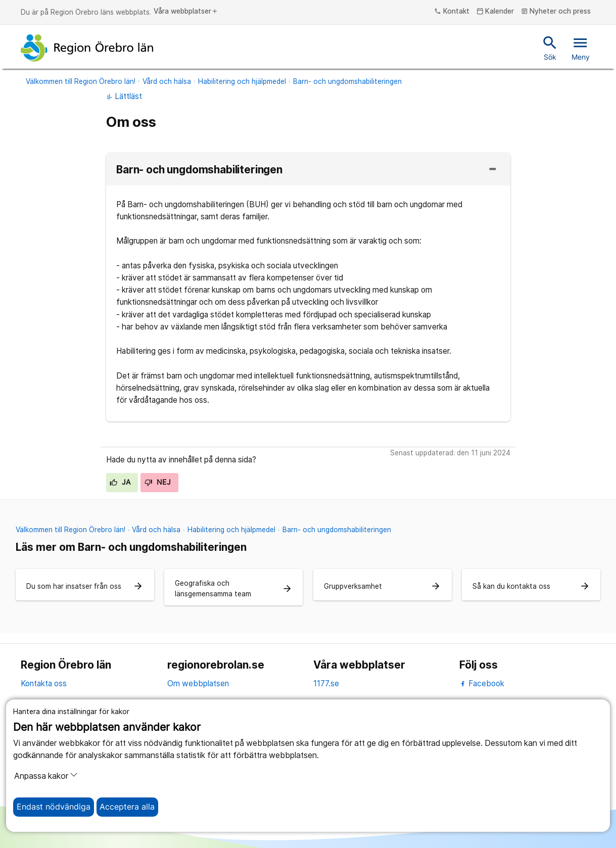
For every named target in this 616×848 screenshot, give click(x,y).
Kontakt (452, 12)
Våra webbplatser (186, 12)
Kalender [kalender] (495, 12)
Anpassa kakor (46, 776)
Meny (581, 48)
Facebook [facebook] (482, 684)
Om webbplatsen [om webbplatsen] (198, 684)
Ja (120, 482)
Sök (550, 48)
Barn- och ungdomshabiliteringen (347, 81)
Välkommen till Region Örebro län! (81, 81)
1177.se (326, 684)
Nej (158, 482)
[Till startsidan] (87, 48)
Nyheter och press (556, 12)
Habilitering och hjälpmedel (242, 81)
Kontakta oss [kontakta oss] (44, 684)
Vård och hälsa (167, 81)
